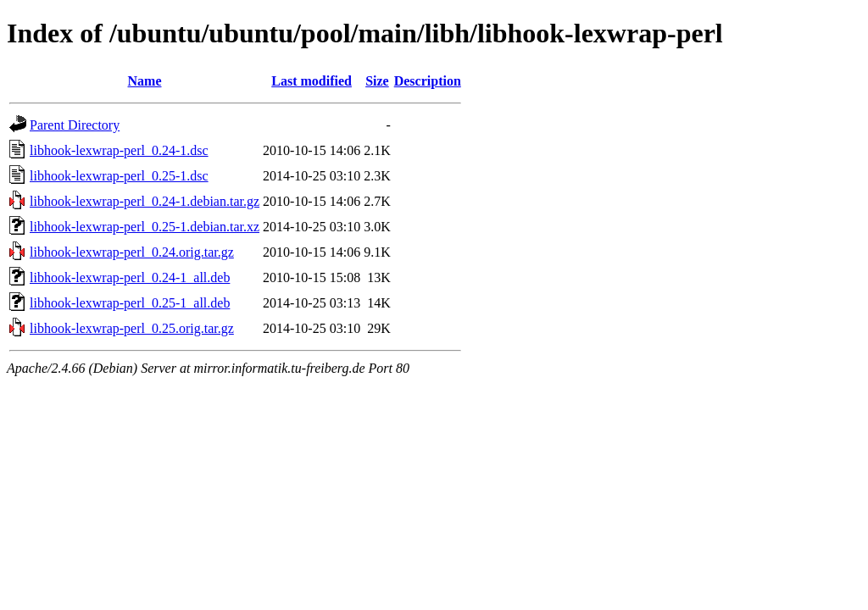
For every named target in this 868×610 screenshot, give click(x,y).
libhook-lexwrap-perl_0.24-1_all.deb (130, 277)
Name (145, 81)
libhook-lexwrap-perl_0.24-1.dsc (119, 150)
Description (428, 81)
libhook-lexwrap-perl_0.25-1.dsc (119, 176)
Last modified (312, 81)
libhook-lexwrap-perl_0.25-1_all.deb (130, 303)
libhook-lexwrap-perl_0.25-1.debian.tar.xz (145, 227)
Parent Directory (75, 125)
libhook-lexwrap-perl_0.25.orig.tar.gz (132, 328)
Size (377, 81)
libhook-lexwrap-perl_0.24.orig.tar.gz (132, 252)
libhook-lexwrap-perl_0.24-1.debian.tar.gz (145, 201)
